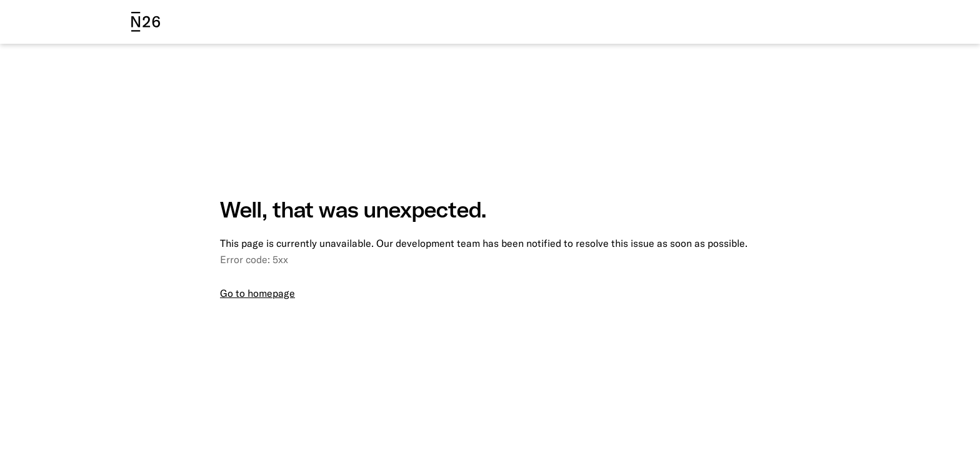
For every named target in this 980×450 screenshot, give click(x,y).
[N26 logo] (146, 22)
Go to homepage (257, 293)
